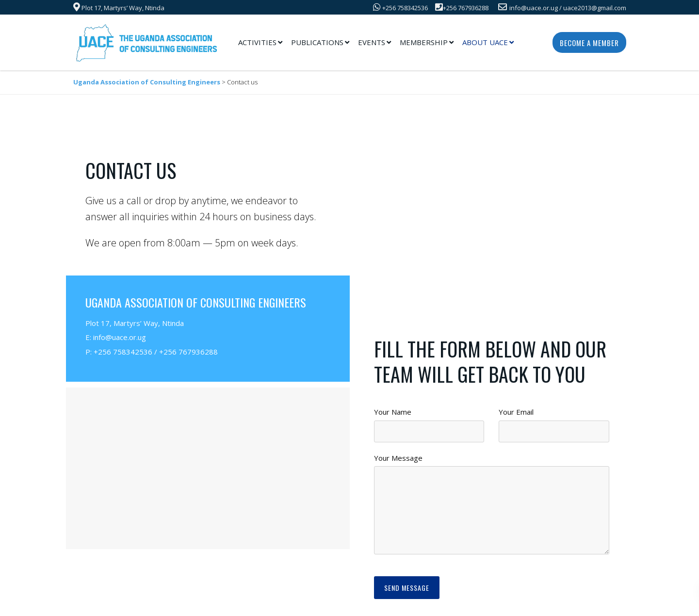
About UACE (485, 42)
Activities (257, 42)
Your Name (393, 412)
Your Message (398, 458)
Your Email (516, 412)
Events (372, 42)
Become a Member (589, 43)
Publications (317, 42)
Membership (424, 42)
